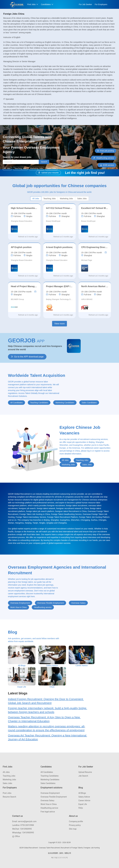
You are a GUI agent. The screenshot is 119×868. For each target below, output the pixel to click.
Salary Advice (84, 797)
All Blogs (82, 793)
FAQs (81, 808)
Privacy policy (75, 825)
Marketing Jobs (9, 780)
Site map (73, 829)
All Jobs (6, 772)
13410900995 (22, 829)
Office (16, 836)
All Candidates (47, 772)
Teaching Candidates (50, 776)
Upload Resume (85, 772)
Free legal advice (48, 812)
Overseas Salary (47, 800)
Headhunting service (49, 808)
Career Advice (84, 800)
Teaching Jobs (9, 776)
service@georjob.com (24, 821)
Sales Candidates (48, 783)
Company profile (76, 821)
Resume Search (9, 797)
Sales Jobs (7, 783)
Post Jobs (7, 793)
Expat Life (83, 804)
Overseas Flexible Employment (54, 797)
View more (59, 324)
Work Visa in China (49, 804)
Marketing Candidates (50, 780)
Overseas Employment (50, 793)
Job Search (83, 776)
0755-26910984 (23, 825)
